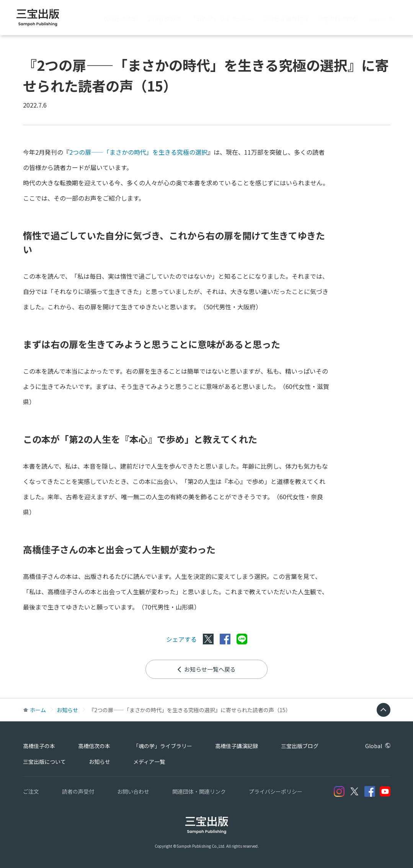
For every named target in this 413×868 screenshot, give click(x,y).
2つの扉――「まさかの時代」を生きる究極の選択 (138, 152)
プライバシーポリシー (276, 791)
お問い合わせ (133, 791)
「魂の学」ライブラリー (222, 19)
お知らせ (67, 710)
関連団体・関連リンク (199, 791)
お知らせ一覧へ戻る (206, 669)
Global (382, 19)
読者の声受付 (78, 791)
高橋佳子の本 (120, 19)
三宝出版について (44, 762)
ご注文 (31, 791)
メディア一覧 (149, 762)
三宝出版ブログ (338, 19)
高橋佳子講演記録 (286, 19)
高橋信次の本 (164, 19)
